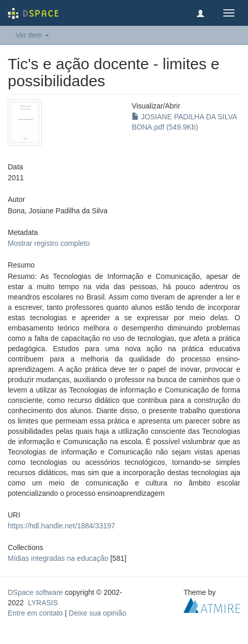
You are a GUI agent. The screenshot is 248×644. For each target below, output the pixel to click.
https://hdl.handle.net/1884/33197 (61, 526)
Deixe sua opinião (97, 613)
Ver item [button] (32, 35)
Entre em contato (35, 613)
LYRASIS (43, 603)
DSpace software (35, 592)
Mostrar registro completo (49, 243)
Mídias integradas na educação (58, 558)
